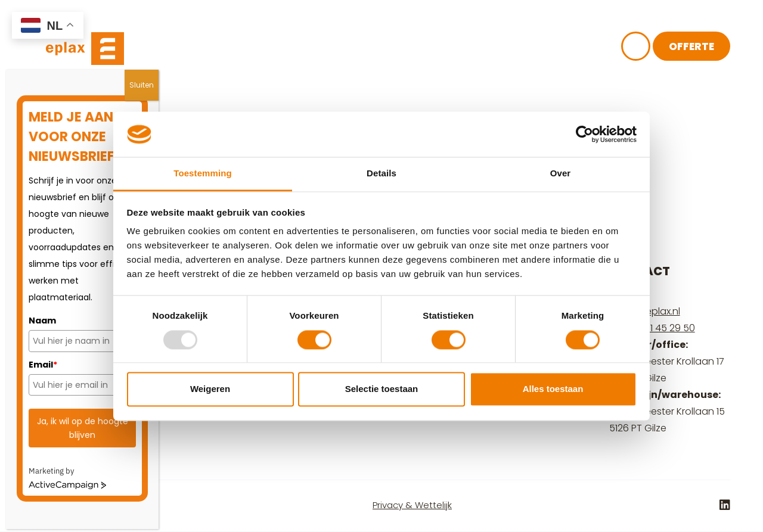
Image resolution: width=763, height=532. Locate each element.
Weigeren (210, 389)
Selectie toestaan (382, 389)
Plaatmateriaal (210, 49)
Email (43, 365)
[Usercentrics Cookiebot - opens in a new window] (584, 134)
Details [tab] (381, 174)
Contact (525, 49)
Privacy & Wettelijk (412, 505)
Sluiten (142, 85)
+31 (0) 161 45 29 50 (652, 328)
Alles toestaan (553, 389)
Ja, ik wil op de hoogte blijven (83, 428)
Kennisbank (394, 49)
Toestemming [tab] (203, 174)
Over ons (309, 49)
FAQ (463, 49)
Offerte (691, 48)
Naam (42, 321)
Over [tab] (561, 174)
